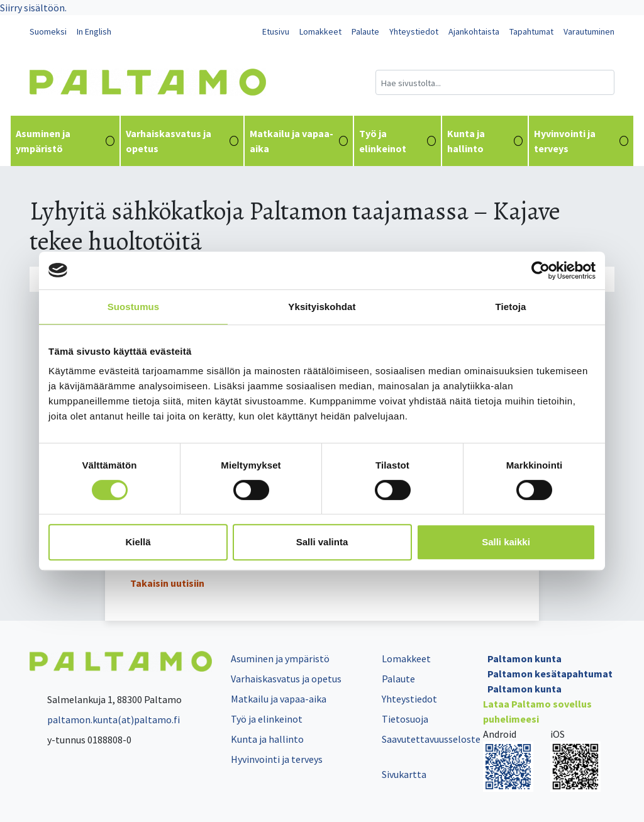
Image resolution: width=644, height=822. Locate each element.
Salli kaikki (506, 542)
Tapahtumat (531, 31)
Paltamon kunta (525, 658)
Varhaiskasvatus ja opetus (182, 141)
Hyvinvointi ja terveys (581, 141)
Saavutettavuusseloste (431, 739)
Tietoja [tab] (511, 307)
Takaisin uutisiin (167, 583)
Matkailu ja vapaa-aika (299, 141)
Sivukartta (404, 774)
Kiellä (138, 542)
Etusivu (276, 31)
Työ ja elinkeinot (397, 141)
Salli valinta (322, 542)
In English (94, 31)
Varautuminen (589, 31)
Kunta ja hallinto (485, 141)
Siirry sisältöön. (33, 8)
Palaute (365, 31)
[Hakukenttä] (495, 82)
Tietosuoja (405, 719)
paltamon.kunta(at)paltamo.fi (105, 719)
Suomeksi (48, 31)
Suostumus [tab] (134, 307)
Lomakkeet (320, 31)
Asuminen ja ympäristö (65, 141)
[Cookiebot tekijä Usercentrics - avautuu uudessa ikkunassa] (541, 270)
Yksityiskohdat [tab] (322, 307)
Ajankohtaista (474, 31)
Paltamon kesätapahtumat (550, 674)
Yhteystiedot (414, 31)
